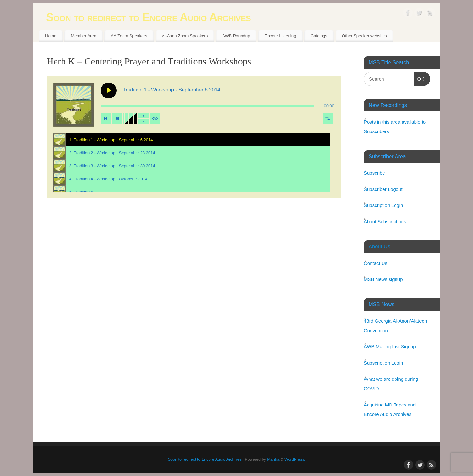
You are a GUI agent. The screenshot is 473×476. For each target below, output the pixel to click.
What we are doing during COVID (391, 384)
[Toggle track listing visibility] (328, 118)
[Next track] (117, 118)
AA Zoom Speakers (129, 36)
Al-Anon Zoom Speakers (185, 36)
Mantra (273, 459)
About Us (379, 246)
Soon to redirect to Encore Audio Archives (148, 17)
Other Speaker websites (364, 36)
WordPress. (295, 459)
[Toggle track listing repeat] (155, 118)
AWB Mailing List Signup (390, 347)
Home (51, 36)
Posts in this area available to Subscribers (395, 127)
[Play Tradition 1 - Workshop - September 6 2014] (109, 91)
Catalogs (319, 36)
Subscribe (374, 173)
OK (419, 78)
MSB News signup (383, 279)
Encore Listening (280, 36)
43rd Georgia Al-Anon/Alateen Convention (395, 326)
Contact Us (376, 263)
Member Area (83, 36)
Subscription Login (383, 205)
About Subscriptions (385, 221)
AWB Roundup (236, 36)
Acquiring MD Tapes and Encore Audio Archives (390, 409)
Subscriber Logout (383, 189)
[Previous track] (106, 118)
